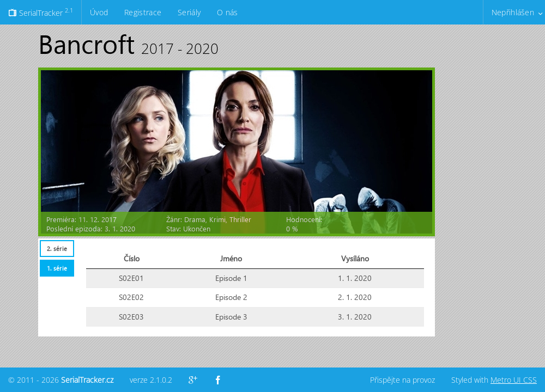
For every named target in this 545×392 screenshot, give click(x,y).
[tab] (57, 249)
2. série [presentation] (57, 249)
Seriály (189, 12)
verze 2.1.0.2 (151, 380)
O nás (227, 12)
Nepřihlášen (513, 12)
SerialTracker (41, 12)
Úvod (99, 12)
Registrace (143, 12)
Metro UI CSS (514, 380)
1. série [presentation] (57, 268)
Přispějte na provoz (402, 380)
